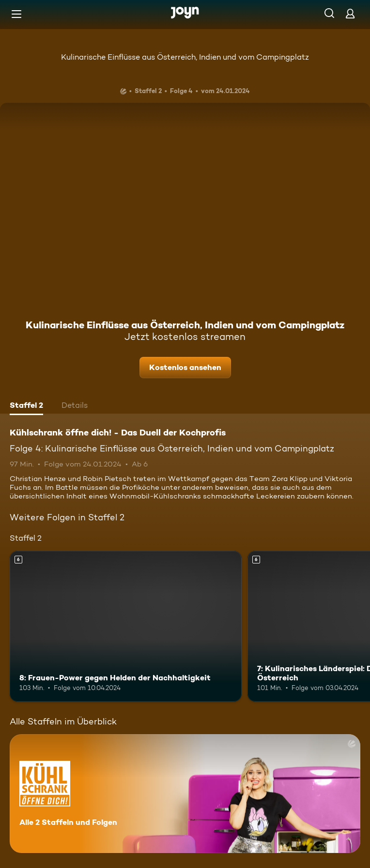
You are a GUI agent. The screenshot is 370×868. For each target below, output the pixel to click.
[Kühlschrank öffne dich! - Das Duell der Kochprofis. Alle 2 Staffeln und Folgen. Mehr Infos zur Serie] (185, 794)
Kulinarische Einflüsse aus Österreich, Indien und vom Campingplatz (185, 57)
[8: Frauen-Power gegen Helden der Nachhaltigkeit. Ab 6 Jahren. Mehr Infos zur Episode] (126, 626)
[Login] (350, 13)
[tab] (26, 406)
